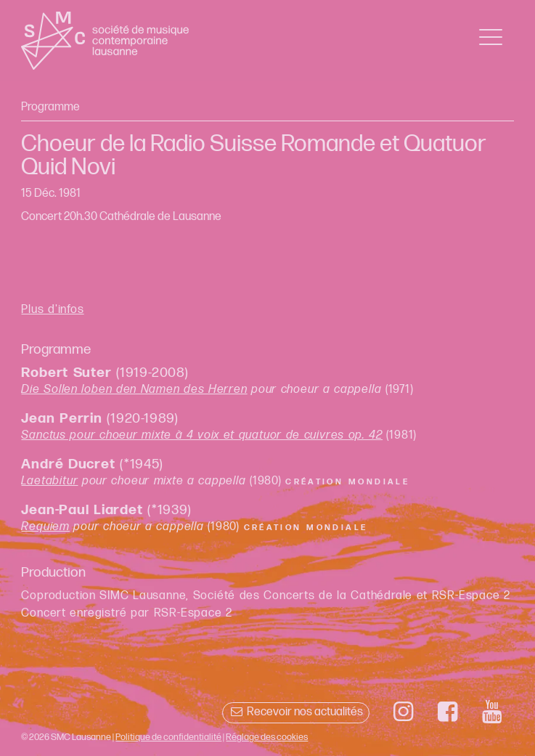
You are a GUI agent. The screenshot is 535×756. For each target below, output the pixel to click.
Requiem (45, 527)
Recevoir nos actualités (296, 712)
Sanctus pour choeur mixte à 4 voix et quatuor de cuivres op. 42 (202, 435)
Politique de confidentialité (168, 737)
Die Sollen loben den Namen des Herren (134, 390)
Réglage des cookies (267, 737)
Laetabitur (49, 481)
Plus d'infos (52, 310)
